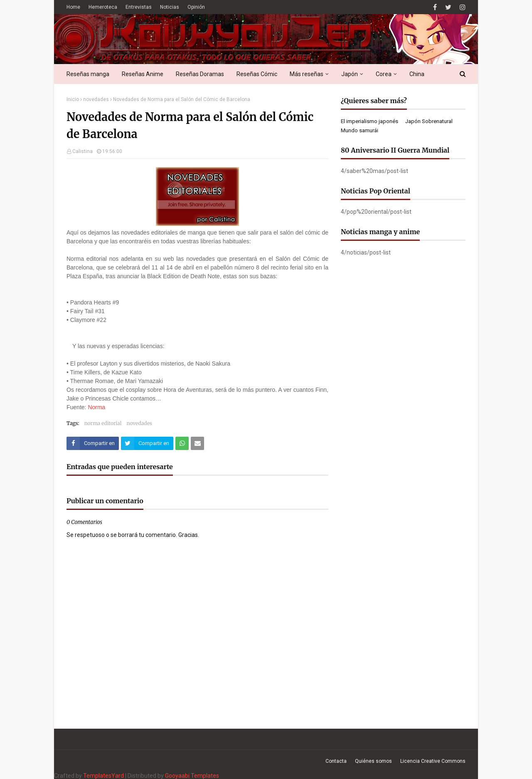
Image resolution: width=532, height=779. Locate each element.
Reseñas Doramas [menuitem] (200, 74)
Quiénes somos (373, 761)
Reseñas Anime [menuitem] (143, 74)
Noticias (170, 7)
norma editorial (103, 423)
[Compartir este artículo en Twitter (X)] (147, 443)
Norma (96, 407)
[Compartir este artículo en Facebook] (93, 443)
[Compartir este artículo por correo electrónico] (197, 443)
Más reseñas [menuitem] (307, 74)
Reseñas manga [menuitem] (88, 74)
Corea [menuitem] (384, 74)
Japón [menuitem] (350, 74)
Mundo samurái (360, 130)
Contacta (336, 761)
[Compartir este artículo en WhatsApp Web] (182, 443)
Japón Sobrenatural (429, 121)
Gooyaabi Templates (192, 776)
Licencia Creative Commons (433, 761)
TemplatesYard (103, 776)
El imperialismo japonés (369, 121)
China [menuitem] (417, 74)
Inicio (73, 99)
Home (73, 7)
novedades (96, 99)
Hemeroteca (103, 7)
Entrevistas (139, 7)
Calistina (83, 151)
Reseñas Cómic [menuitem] (257, 74)
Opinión (196, 7)
